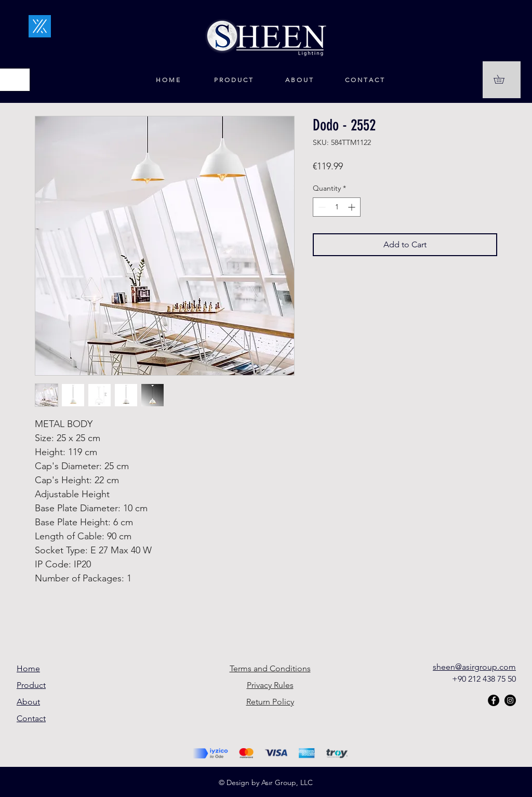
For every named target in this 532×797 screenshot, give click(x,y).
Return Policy (270, 702)
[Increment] (353, 207)
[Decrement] (321, 207)
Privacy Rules (270, 685)
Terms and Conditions (270, 668)
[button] (503, 79)
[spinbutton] (337, 207)
